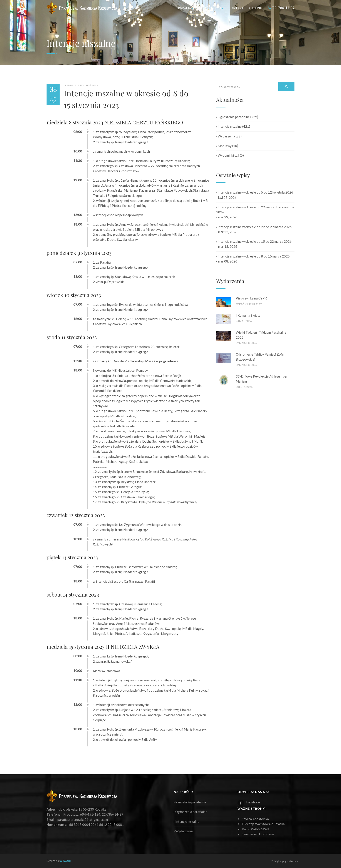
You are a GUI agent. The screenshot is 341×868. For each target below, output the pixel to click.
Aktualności (211, 8)
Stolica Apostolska (255, 819)
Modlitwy (224, 146)
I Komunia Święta (248, 315)
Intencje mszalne (229, 126)
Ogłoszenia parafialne (233, 117)
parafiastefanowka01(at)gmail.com (83, 819)
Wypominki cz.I (228, 155)
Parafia (186, 8)
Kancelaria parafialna (190, 802)
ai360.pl (65, 861)
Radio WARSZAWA (256, 829)
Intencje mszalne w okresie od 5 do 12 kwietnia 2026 (255, 192)
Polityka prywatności (284, 861)
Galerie (256, 8)
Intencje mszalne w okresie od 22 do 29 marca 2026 (254, 227)
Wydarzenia (226, 136)
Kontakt (236, 8)
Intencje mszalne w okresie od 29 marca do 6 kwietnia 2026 (255, 210)
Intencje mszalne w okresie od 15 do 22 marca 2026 (254, 241)
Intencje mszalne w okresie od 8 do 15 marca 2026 (253, 256)
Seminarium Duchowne (258, 834)
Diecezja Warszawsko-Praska (263, 824)
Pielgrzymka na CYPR (251, 298)
